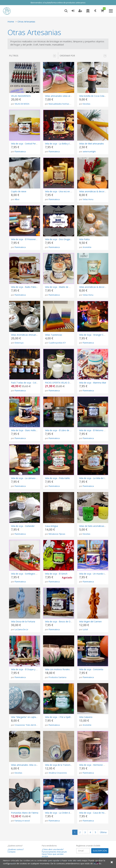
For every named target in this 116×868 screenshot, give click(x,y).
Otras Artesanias (26, 22)
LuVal (85, 629)
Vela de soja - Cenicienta (91, 669)
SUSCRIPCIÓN (100, 851)
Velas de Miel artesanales (92, 144)
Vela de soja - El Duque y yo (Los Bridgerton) (33, 669)
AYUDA (45, 856)
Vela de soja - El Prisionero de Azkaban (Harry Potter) (37, 239)
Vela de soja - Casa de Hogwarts (95, 813)
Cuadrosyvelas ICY (57, 343)
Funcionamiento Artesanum (54, 852)
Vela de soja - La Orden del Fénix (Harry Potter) (68, 813)
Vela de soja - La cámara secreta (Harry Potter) (34, 478)
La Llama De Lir (21, 629)
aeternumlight (89, 151)
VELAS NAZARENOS (21, 96)
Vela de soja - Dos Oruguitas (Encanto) (64, 239)
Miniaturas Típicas (57, 534)
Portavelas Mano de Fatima (25, 813)
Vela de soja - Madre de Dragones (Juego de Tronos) (71, 287)
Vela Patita (84, 239)
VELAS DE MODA (22, 104)
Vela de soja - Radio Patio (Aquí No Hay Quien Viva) (36, 287)
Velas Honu (88, 199)
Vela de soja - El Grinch (56, 574)
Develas (87, 104)
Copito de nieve (19, 191)
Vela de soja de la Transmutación (61, 765)
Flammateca (20, 151)
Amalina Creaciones (58, 773)
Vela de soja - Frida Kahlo (57, 478)
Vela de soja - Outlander (23, 526)
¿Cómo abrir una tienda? (53, 849)
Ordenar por (83, 56)
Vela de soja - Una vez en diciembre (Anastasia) (68, 191)
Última (103, 832)
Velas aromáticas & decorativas (95, 287)
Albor (17, 199)
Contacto (12, 852)
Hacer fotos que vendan (53, 854)
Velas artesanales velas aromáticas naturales (67, 96)
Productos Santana (57, 677)
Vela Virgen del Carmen (90, 622)
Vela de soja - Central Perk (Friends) (28, 144)
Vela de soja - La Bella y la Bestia (61, 144)
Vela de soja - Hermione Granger (95, 765)
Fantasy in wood (22, 821)
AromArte (87, 247)
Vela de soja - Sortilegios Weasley (27, 574)
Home (11, 22)
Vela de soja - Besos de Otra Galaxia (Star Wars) (69, 622)
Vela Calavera (86, 717)
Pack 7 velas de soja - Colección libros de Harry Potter (38, 383)
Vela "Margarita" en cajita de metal (28, 717)
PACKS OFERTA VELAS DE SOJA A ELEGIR (65, 383)
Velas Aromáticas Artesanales (26, 335)
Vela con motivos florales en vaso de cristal (66, 669)
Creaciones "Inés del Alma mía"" (29, 725)
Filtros (32, 56)
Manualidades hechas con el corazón (66, 104)
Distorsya (19, 343)
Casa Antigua (51, 526)
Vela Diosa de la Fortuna (23, 622)
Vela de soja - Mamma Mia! (93, 383)
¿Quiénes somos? (16, 849)
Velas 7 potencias (54, 335)
